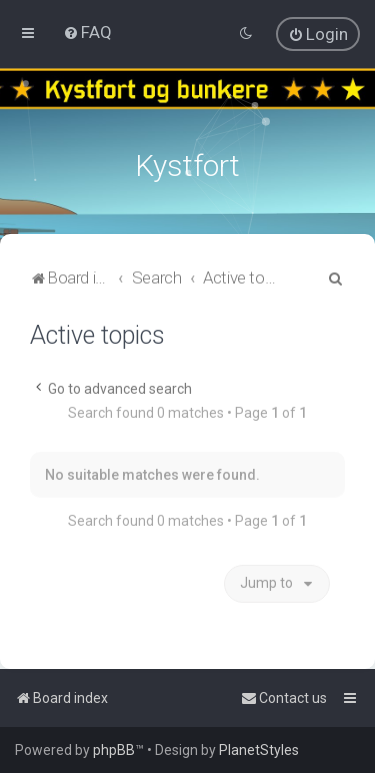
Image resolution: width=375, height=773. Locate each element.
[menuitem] (87, 32)
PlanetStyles (259, 750)
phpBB (114, 750)
